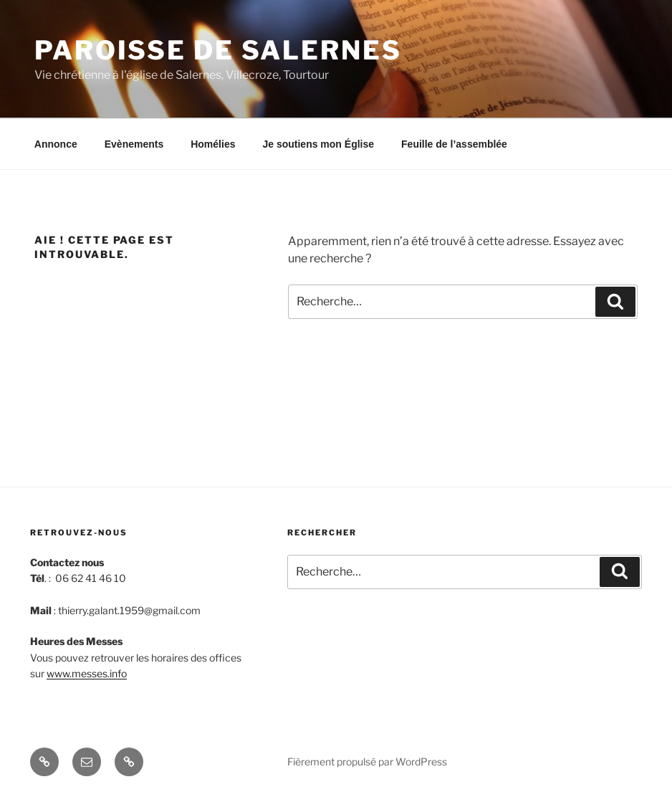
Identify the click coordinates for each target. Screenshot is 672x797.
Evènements (134, 144)
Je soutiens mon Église (318, 144)
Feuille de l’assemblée (454, 144)
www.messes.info (87, 673)
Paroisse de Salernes (218, 50)
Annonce (56, 144)
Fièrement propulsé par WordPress (367, 762)
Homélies (213, 144)
